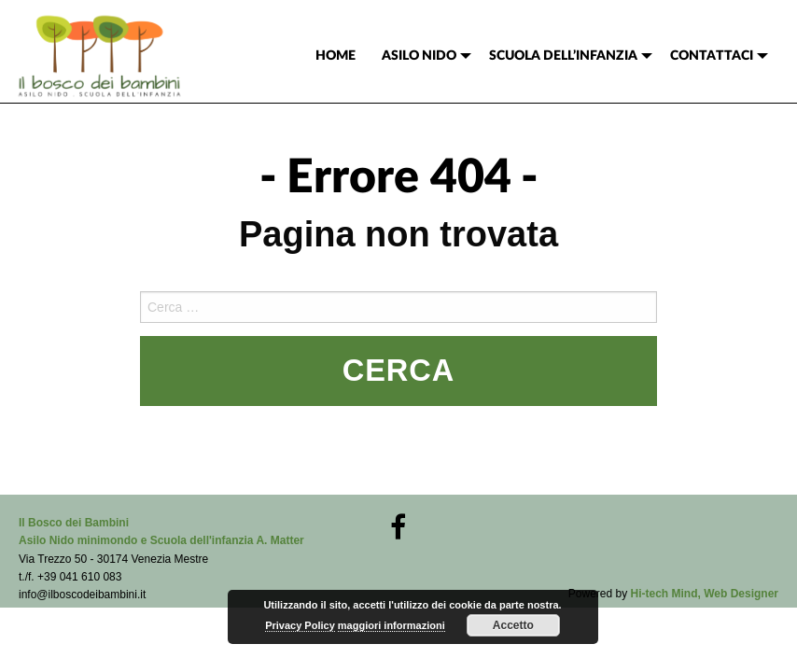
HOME (336, 56)
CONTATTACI (712, 56)
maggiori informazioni (392, 625)
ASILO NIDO (419, 56)
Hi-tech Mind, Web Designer (705, 594)
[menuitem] (336, 56)
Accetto (513, 625)
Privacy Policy (300, 625)
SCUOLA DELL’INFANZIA (563, 56)
